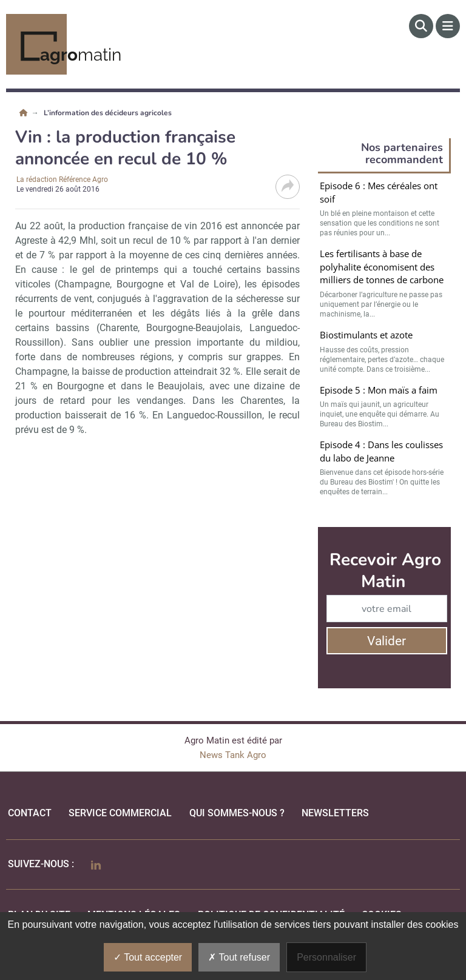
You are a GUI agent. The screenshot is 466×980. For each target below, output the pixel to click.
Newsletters (335, 813)
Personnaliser (326, 957)
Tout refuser (239, 957)
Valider (387, 641)
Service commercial (120, 813)
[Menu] (448, 26)
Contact (30, 813)
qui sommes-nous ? (237, 813)
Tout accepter (148, 957)
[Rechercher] (421, 26)
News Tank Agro (233, 755)
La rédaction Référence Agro (62, 180)
